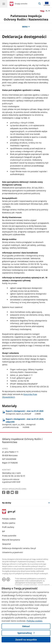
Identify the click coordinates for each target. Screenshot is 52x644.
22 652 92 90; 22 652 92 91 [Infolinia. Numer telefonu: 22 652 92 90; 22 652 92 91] (14, 476)
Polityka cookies (9, 519)
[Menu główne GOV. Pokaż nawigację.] (4, 4)
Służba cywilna (9, 523)
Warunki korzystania (11, 540)
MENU (26, 27)
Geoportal (6, 544)
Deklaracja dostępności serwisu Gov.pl (19, 548)
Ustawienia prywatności (13, 552)
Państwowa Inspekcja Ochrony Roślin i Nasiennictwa (26, 18)
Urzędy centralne (21, 4)
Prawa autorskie (9, 536)
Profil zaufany (8, 527)
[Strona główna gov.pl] (12, 4)
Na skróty (7, 503)
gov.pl (9, 512)
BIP (3, 531)
